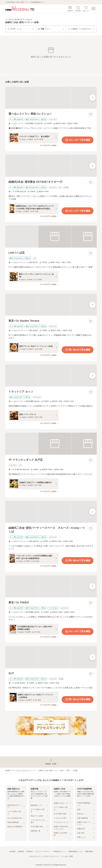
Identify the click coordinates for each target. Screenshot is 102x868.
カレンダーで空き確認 (78, 140)
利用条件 (30, 851)
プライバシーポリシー (43, 851)
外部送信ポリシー (60, 851)
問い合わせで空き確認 (78, 350)
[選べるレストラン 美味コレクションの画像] (51, 98)
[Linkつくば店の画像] (51, 237)
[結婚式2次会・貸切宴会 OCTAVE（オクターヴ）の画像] (51, 166)
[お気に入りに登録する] (91, 114)
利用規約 (21, 851)
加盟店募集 (89, 851)
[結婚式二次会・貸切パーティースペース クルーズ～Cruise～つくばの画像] (51, 512)
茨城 (68, 771)
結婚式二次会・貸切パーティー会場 (51, 771)
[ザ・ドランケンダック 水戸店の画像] (51, 444)
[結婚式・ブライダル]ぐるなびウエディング (21, 771)
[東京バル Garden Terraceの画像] (51, 305)
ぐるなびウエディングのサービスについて (44, 856)
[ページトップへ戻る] (51, 762)
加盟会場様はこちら (75, 851)
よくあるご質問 (67, 856)
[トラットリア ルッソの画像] (51, 376)
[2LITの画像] (51, 657)
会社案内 (12, 851)
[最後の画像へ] (92, 98)
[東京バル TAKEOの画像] (51, 586)
